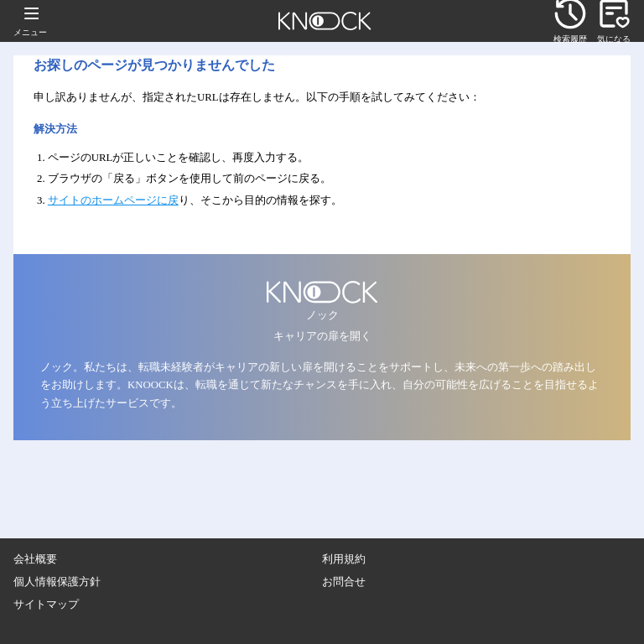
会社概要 (35, 559)
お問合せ (344, 582)
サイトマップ (46, 605)
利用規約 (344, 559)
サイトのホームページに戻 (113, 200)
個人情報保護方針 (57, 582)
